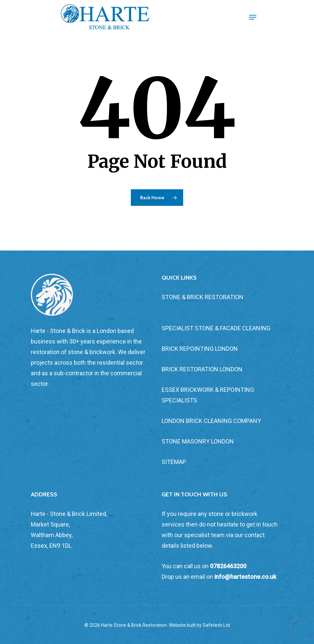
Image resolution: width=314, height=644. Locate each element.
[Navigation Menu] (253, 17)
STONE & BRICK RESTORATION (203, 297)
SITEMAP (174, 462)
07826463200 (228, 566)
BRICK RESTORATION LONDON (202, 369)
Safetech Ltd (216, 625)
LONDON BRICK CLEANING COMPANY (211, 421)
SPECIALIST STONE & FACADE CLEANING (216, 328)
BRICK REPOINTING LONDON (200, 349)
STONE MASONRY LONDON (198, 441)
